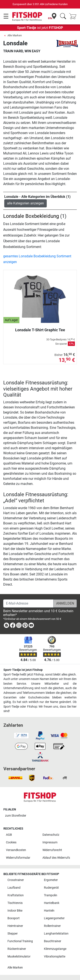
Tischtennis (15, 903)
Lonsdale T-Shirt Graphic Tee (40, 330)
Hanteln (49, 911)
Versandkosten (16, 850)
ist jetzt (40, 28)
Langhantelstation (56, 934)
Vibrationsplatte (55, 957)
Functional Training (20, 941)
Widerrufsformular (18, 858)
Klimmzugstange (55, 949)
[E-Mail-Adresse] (28, 603)
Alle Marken (15, 35)
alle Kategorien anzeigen (25, 203)
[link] (6, 626)
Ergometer (51, 880)
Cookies (11, 842)
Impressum (50, 842)
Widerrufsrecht (52, 850)
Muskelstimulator (19, 957)
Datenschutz (51, 835)
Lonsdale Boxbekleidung (31, 216)
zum (16, 816)
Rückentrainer (17, 949)
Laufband (14, 888)
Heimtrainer (15, 926)
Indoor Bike (15, 911)
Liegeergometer (54, 918)
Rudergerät (51, 888)
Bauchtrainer (53, 941)
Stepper (13, 934)
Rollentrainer (52, 926)
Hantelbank (52, 903)
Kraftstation (16, 895)
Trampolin (51, 895)
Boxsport (14, 918)
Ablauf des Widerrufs (56, 858)
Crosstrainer (16, 880)
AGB (9, 835)
